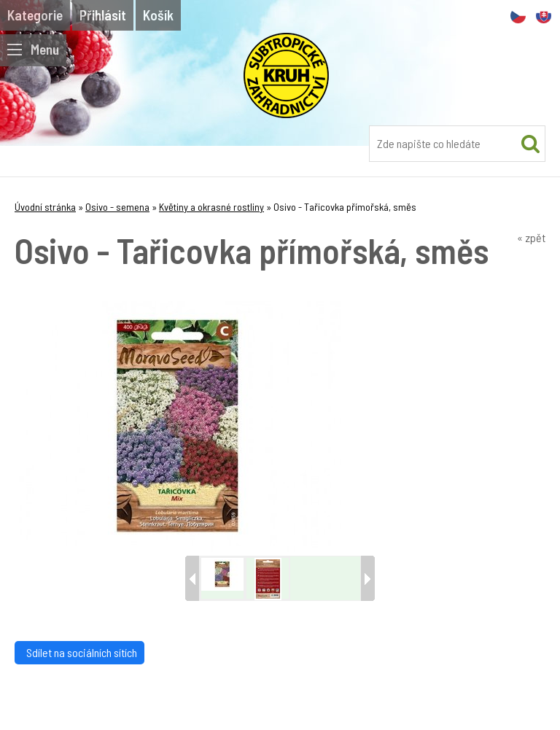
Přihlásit (103, 15)
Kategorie (35, 15)
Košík (158, 15)
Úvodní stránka (45, 207)
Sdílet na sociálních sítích (79, 652)
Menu (33, 49)
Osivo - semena (117, 207)
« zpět (531, 237)
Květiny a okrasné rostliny (211, 207)
